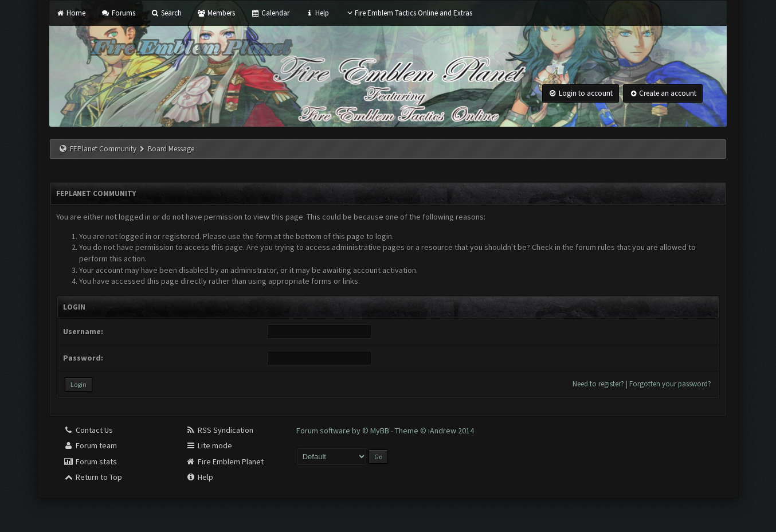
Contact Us (88, 430)
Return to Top (93, 477)
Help (317, 13)
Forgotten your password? (670, 384)
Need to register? (598, 384)
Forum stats (90, 461)
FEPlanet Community (103, 149)
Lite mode (209, 445)
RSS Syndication (220, 430)
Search (166, 13)
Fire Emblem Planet (225, 461)
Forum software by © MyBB (344, 431)
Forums (118, 13)
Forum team (90, 445)
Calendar (270, 13)
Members (216, 13)
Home (71, 13)
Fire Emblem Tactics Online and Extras (408, 13)
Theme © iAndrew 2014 (434, 431)
